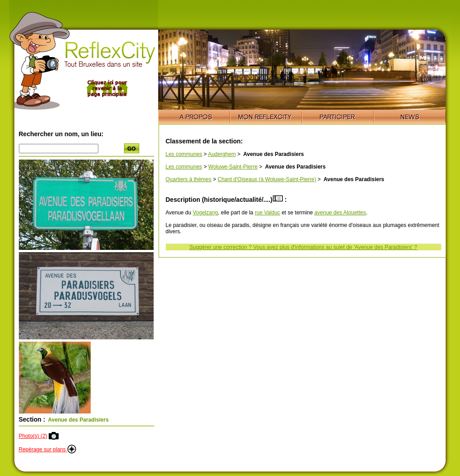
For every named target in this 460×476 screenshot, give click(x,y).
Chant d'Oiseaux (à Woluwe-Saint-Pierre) (267, 179)
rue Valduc (267, 213)
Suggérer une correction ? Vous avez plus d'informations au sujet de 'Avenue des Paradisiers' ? (303, 247)
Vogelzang (205, 213)
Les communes (184, 154)
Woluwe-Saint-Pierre (233, 167)
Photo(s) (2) (33, 436)
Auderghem (222, 154)
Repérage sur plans (48, 449)
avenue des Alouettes (340, 213)
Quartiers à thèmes (189, 179)
